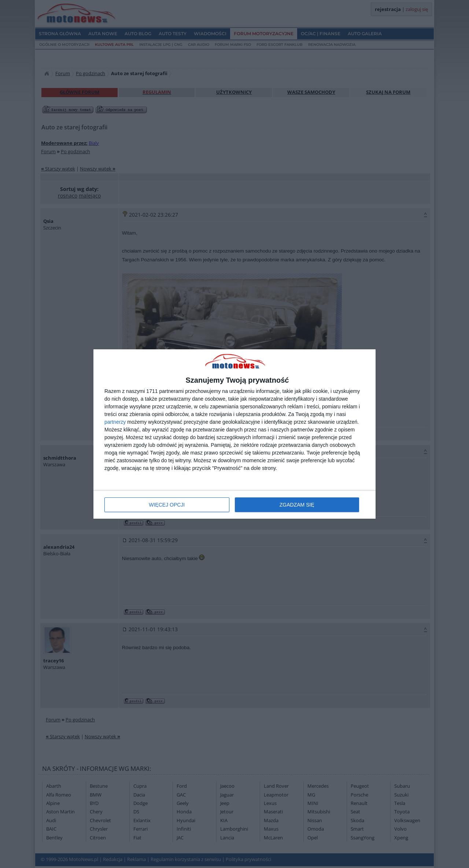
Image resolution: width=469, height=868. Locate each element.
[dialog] (234, 434)
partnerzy (115, 422)
